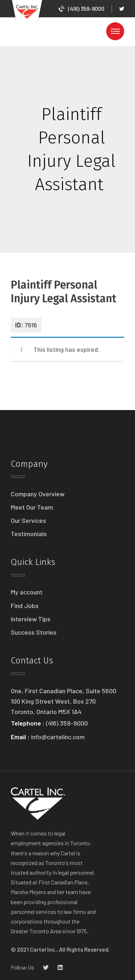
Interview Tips (31, 619)
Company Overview (38, 494)
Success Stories (34, 632)
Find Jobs (25, 606)
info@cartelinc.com (58, 737)
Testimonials (29, 534)
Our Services (28, 520)
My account (27, 592)
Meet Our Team (32, 507)
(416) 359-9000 (82, 8)
